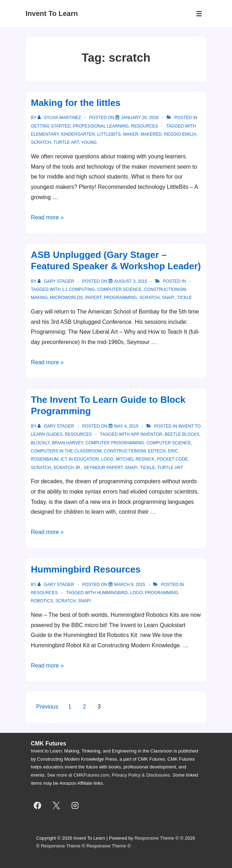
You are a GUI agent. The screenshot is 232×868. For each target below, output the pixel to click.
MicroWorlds (67, 298)
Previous (47, 707)
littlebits (109, 134)
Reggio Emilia (180, 134)
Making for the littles (76, 103)
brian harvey (68, 443)
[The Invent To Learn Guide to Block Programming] (126, 426)
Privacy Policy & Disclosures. (142, 775)
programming (120, 298)
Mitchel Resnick (135, 459)
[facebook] (38, 806)
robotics (42, 601)
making (39, 298)
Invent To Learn (52, 13)
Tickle (184, 298)
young (89, 142)
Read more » (47, 217)
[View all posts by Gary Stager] (56, 281)
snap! (168, 298)
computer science (119, 289)
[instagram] (75, 806)
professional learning (101, 126)
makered (151, 134)
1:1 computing (78, 289)
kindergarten (78, 134)
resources (145, 126)
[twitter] (56, 806)
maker (131, 134)
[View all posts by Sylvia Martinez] (60, 118)
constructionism (165, 289)
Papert (93, 298)
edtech (157, 451)
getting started (51, 126)
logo (107, 459)
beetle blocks (182, 434)
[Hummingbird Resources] (130, 585)
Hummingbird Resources (86, 569)
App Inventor (146, 434)
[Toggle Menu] (199, 14)
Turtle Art (66, 142)
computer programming (115, 443)
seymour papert (103, 468)
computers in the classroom (66, 451)
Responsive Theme (154, 838)
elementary (45, 134)
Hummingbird (112, 593)
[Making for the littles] (140, 118)
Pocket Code (172, 459)
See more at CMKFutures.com (78, 775)
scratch (41, 142)
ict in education (80, 459)
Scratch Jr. (67, 468)
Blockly (40, 443)
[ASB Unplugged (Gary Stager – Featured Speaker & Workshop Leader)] (131, 281)
